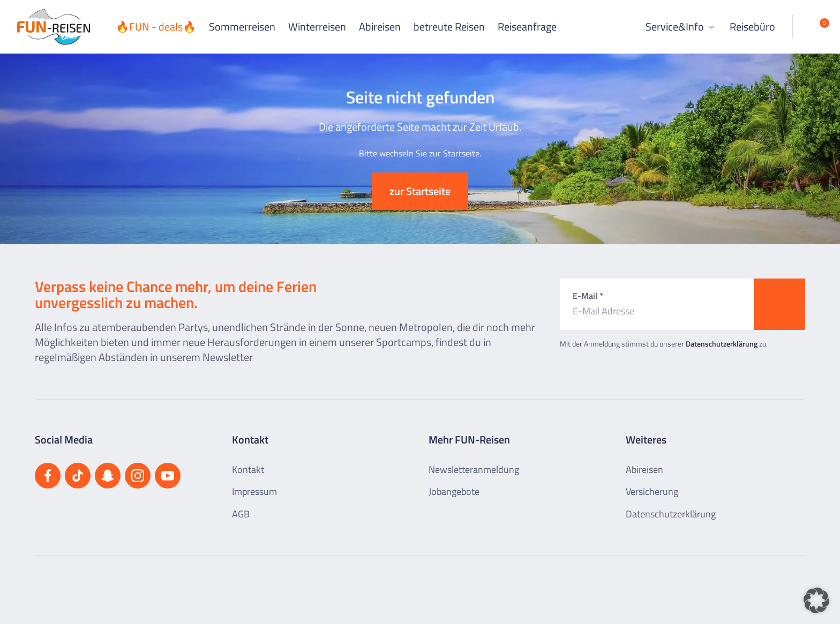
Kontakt (248, 469)
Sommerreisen (242, 27)
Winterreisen (317, 27)
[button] (816, 600)
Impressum (254, 491)
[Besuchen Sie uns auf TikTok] (78, 476)
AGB (241, 514)
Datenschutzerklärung (722, 344)
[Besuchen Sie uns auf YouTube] (168, 476)
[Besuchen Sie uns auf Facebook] (48, 476)
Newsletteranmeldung (474, 469)
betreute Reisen (449, 27)
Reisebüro (752, 27)
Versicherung (652, 491)
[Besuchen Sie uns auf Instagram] (138, 476)
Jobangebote (454, 491)
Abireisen (380, 27)
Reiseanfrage (527, 27)
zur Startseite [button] (420, 191)
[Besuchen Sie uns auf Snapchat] (108, 476)
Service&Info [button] (681, 27)
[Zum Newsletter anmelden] (779, 304)
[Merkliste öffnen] (816, 27)
